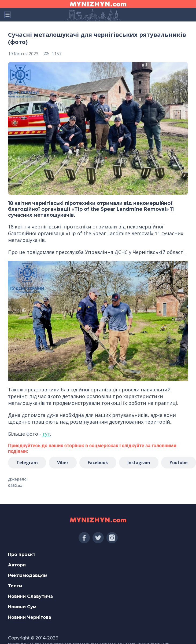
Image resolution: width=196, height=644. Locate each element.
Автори (17, 565)
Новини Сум (22, 607)
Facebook (98, 463)
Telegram (27, 463)
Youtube (179, 463)
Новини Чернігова (30, 617)
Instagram (139, 463)
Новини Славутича (30, 596)
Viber (63, 463)
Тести (15, 586)
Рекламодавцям (28, 575)
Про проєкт (22, 554)
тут (46, 434)
